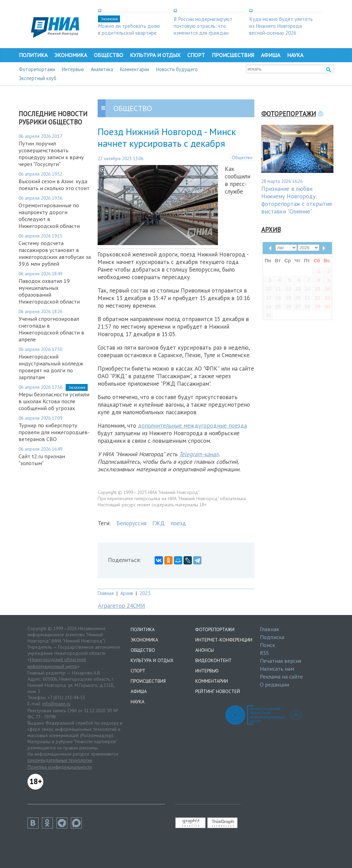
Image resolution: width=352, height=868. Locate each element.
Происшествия (233, 55)
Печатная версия (280, 661)
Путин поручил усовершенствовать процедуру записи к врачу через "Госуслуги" (51, 154)
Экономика (71, 55)
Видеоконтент (213, 660)
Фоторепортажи (37, 69)
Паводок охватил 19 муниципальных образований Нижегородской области (49, 291)
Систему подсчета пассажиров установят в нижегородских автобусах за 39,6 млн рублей (55, 253)
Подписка (272, 637)
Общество (108, 55)
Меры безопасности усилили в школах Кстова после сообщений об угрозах (54, 401)
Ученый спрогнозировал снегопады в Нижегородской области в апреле (51, 329)
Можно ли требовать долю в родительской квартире (129, 29)
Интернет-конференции (224, 640)
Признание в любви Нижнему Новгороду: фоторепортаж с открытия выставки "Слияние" (296, 200)
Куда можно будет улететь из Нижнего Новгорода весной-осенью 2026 (281, 26)
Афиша (271, 55)
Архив (127, 593)
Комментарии (135, 69)
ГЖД (158, 523)
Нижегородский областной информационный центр (57, 663)
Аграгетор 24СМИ (122, 606)
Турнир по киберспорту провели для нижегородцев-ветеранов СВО (54, 432)
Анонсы (205, 650)
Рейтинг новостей (218, 691)
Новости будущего (177, 69)
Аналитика (102, 69)
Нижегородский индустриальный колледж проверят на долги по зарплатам (51, 367)
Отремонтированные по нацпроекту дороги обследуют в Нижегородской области (49, 216)
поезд (178, 523)
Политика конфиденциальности (60, 767)
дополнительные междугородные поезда (192, 426)
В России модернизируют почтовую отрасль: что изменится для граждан (203, 26)
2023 (145, 593)
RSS (264, 653)
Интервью (73, 69)
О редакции (274, 684)
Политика (33, 55)
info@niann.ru (56, 704)
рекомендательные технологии (60, 760)
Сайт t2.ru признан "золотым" (42, 460)
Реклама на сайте (281, 677)
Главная (106, 593)
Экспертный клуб (38, 78)
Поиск (267, 645)
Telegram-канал (199, 454)
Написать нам (277, 669)
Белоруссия (131, 523)
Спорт (196, 55)
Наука (295, 55)
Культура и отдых (155, 55)
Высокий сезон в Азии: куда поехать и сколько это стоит (54, 185)
